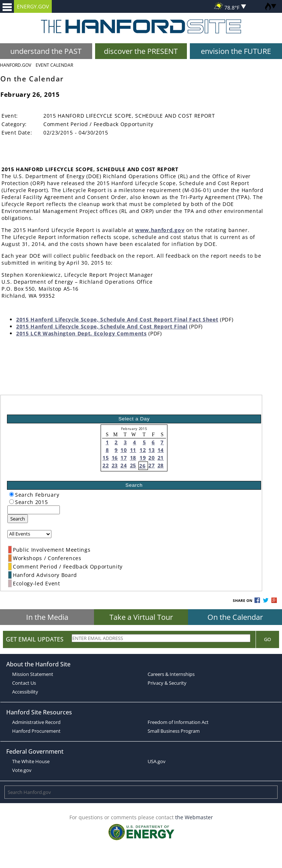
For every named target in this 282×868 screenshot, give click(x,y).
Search (18, 519)
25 (133, 465)
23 (115, 465)
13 (151, 450)
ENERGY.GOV (33, 6)
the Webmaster (194, 817)
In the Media (47, 617)
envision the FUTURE (236, 51)
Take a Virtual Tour (141, 617)
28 (161, 465)
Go (267, 639)
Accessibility (25, 692)
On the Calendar (235, 617)
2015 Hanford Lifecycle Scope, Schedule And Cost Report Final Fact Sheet (117, 319)
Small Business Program (174, 731)
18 (133, 458)
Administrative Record (36, 722)
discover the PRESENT (141, 51)
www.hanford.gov (160, 230)
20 (151, 458)
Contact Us (24, 683)
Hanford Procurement (36, 731)
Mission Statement (33, 674)
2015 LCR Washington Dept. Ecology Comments (82, 333)
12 (143, 450)
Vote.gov (22, 770)
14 (161, 450)
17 (124, 458)
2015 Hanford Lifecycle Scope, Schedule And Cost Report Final (102, 326)
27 (151, 465)
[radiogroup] (12, 494)
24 (124, 465)
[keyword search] (34, 510)
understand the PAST (46, 51)
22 (106, 465)
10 (124, 450)
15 (106, 458)
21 (161, 458)
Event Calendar (54, 65)
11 (133, 450)
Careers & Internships (171, 674)
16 (115, 458)
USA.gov (157, 761)
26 (142, 466)
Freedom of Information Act (178, 722)
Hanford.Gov (16, 65)
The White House (31, 761)
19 (143, 458)
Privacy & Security (167, 683)
